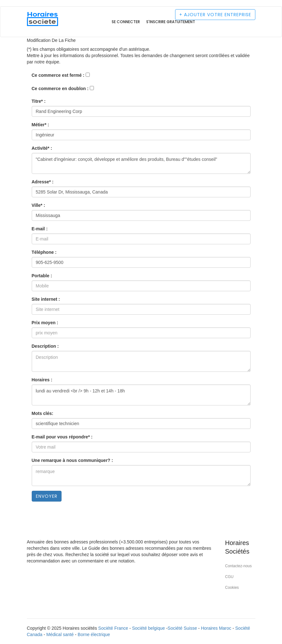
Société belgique (148, 628)
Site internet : (46, 299)
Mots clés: (43, 413)
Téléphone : (44, 252)
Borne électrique (94, 634)
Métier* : (40, 125)
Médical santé (60, 634)
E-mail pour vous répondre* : (62, 437)
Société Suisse (182, 628)
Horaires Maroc (216, 628)
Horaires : (42, 380)
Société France (113, 628)
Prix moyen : (45, 323)
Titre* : (39, 101)
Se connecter (126, 22)
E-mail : (40, 229)
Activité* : (42, 148)
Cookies (232, 588)
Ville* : (39, 205)
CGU (230, 577)
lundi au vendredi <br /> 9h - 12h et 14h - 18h (141, 395)
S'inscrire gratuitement (171, 22)
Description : (45, 346)
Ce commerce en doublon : (60, 89)
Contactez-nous (239, 566)
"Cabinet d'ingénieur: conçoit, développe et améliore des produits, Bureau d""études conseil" (141, 163)
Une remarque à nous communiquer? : (72, 460)
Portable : (42, 276)
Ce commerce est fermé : (58, 75)
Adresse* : (43, 182)
